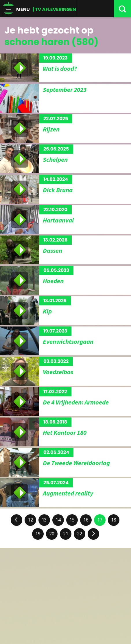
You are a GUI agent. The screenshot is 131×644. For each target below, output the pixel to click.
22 (80, 534)
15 (72, 520)
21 (66, 534)
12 (30, 520)
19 (38, 534)
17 (100, 520)
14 (58, 520)
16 (86, 520)
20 (52, 534)
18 (114, 520)
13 (44, 520)
